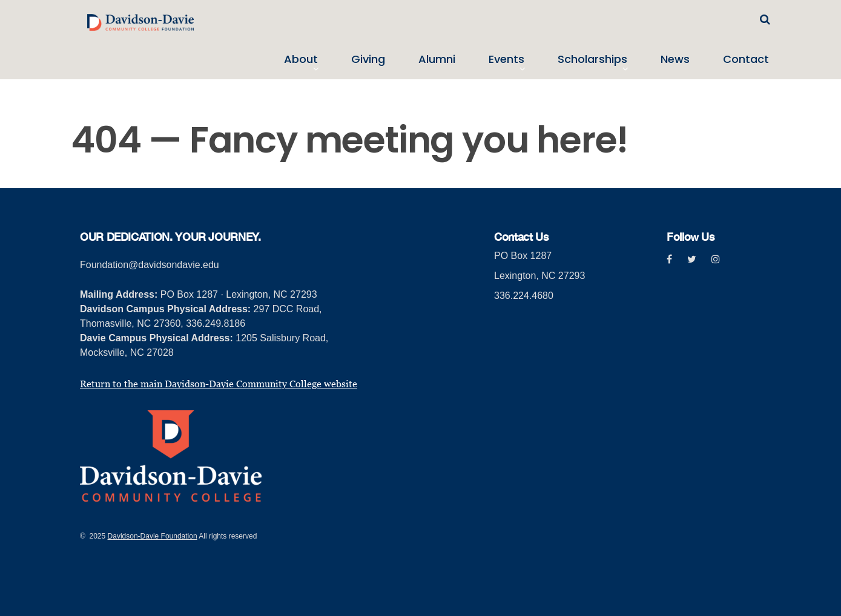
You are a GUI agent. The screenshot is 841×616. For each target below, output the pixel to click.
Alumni (437, 59)
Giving (368, 59)
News (675, 59)
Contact (746, 59)
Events (506, 59)
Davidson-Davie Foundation (153, 536)
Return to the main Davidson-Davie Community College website (219, 384)
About (301, 59)
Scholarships (592, 59)
